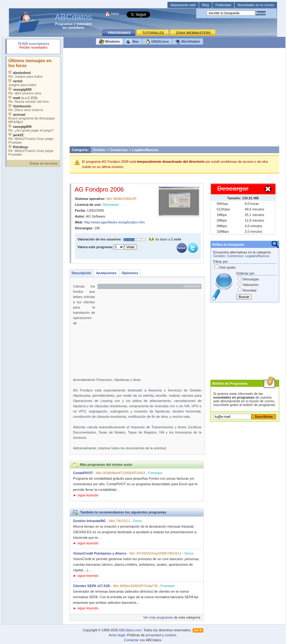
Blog (206, 5)
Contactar (131, 640)
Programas (64, 24)
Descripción (82, 273)
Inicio (115, 14)
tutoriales (84, 24)
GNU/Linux (157, 42)
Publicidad (223, 5)
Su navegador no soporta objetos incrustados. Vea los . (33, 107)
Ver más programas (158, 617)
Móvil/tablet (188, 42)
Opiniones (130, 273)
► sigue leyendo (86, 495)
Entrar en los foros (44, 163)
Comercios (119, 150)
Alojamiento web (183, 5)
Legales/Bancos (145, 150)
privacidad (153, 635)
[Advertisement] (174, 99)
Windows (109, 42)
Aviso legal (117, 635)
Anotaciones (106, 273)
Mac (132, 42)
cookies (170, 635)
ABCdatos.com (130, 630)
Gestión (99, 150)
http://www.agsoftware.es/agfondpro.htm (115, 222)
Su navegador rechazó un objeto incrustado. (33, 46)
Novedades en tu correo (256, 5)
